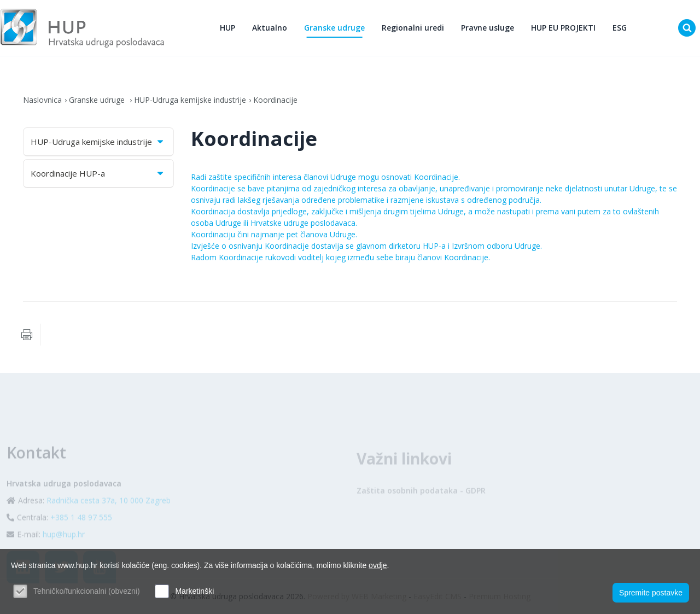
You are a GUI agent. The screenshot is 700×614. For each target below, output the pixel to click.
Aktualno (270, 28)
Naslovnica (42, 100)
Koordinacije (275, 100)
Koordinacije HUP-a (98, 173)
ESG (620, 28)
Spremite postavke (651, 593)
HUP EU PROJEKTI (563, 28)
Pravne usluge (488, 28)
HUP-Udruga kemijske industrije (190, 100)
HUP (227, 28)
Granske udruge (334, 28)
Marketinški (194, 591)
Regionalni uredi (413, 28)
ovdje (378, 565)
